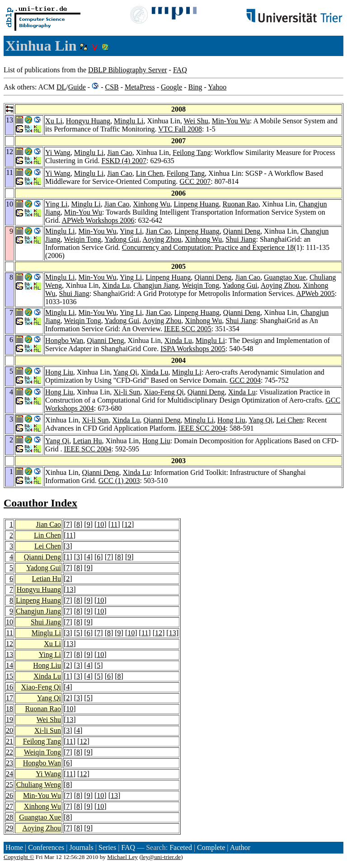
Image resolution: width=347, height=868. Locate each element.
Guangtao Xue (285, 277)
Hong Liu (59, 372)
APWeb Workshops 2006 (98, 220)
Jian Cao (120, 152)
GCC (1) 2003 (119, 481)
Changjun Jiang (156, 285)
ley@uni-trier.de (161, 857)
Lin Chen (150, 173)
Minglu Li (129, 121)
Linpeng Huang (196, 204)
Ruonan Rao (240, 204)
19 (9, 720)
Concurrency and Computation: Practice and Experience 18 (208, 247)
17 (9, 698)
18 (9, 709)
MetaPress (140, 87)
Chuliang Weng (39, 785)
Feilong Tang (192, 152)
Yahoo (217, 87)
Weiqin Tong (83, 239)
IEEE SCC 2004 (202, 428)
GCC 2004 (245, 380)
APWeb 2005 (315, 293)
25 (9, 785)
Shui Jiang (241, 239)
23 (9, 763)
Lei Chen (289, 420)
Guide (77, 87)
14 (9, 665)
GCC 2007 (195, 181)
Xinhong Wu (151, 204)
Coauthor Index (40, 503)
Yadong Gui (122, 239)
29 (9, 828)
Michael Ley (122, 857)
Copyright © (19, 857)
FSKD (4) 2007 (124, 161)
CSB (112, 87)
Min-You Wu (231, 121)
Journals (81, 847)
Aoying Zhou (162, 239)
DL (61, 87)
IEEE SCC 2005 (188, 329)
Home (14, 847)
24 (9, 774)
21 (9, 741)
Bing (195, 87)
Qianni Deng (242, 231)
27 (9, 806)
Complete (211, 847)
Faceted (181, 847)
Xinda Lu (116, 285)
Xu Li (54, 121)
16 (9, 687)
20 (9, 730)
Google (171, 87)
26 (9, 795)
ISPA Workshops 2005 (193, 349)
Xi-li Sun (127, 392)
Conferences (46, 847)
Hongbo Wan (64, 340)
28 (9, 817)
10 (100, 524)
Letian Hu (87, 441)
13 (70, 589)
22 (9, 752)
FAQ (180, 70)
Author (240, 847)
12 (128, 524)
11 (114, 524)
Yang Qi (125, 372)
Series (107, 847)
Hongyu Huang (88, 121)
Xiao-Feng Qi (164, 392)
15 (9, 676)
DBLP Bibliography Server (128, 70)
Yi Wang (58, 152)
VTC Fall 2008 (180, 129)
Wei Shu (196, 121)
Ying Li (56, 204)
